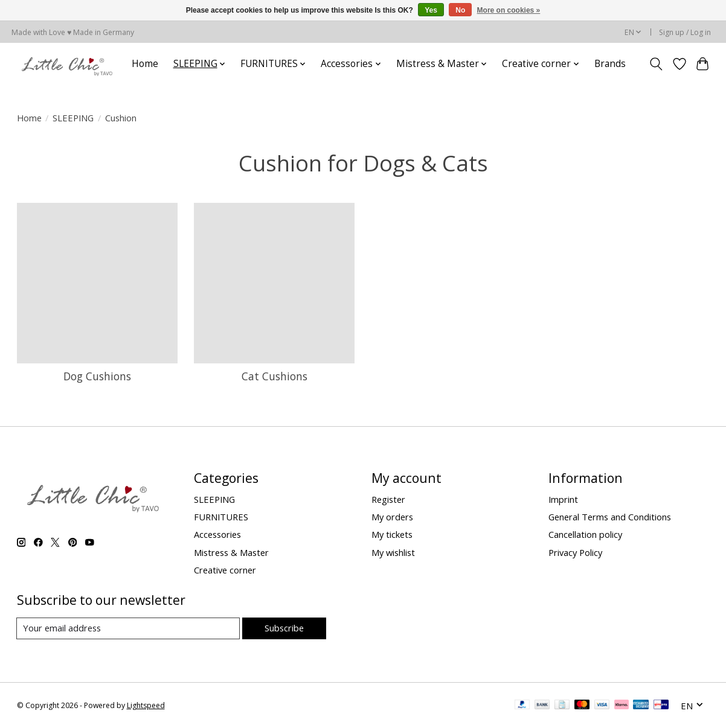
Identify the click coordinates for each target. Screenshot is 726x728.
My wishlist (393, 552)
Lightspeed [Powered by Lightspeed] (146, 705)
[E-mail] (128, 628)
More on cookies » (509, 10)
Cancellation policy (585, 534)
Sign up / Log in (685, 32)
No (460, 10)
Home (145, 64)
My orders (392, 517)
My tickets (392, 534)
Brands (610, 64)
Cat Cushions (275, 376)
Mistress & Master (231, 552)
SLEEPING (73, 118)
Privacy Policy (575, 552)
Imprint (563, 499)
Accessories (217, 534)
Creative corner (225, 570)
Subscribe (284, 628)
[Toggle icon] (656, 64)
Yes (431, 10)
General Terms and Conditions (610, 517)
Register (388, 499)
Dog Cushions (97, 376)
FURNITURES (221, 517)
